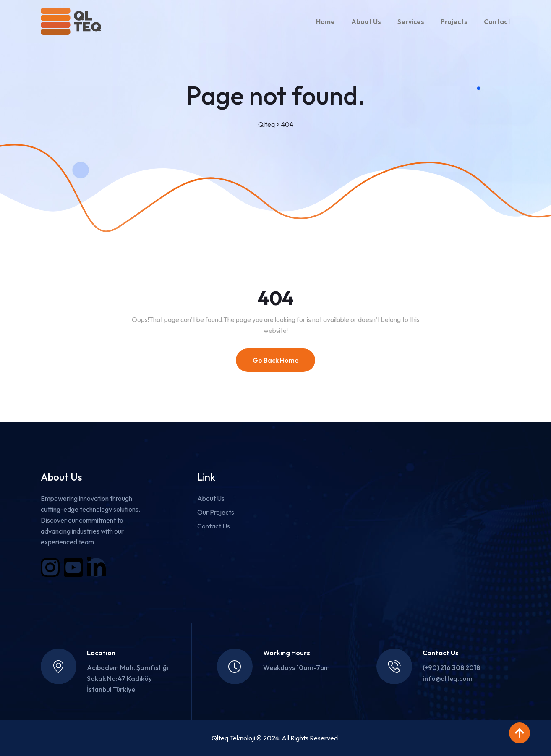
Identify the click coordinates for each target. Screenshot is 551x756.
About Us (366, 21)
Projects (454, 21)
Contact (497, 21)
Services (411, 21)
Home (325, 21)
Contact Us (214, 526)
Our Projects (216, 512)
